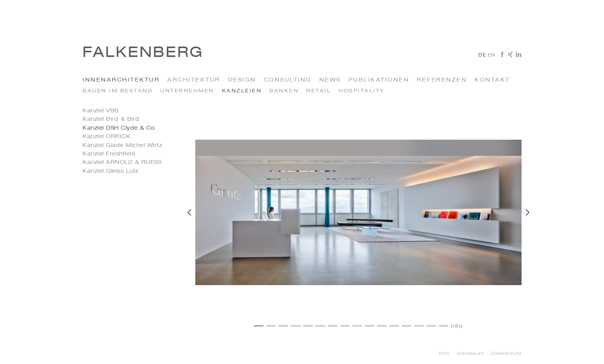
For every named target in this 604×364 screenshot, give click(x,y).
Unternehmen (187, 91)
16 (444, 326)
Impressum (470, 354)
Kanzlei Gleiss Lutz (111, 171)
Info (457, 326)
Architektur (194, 80)
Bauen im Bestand (117, 91)
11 (382, 326)
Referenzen (442, 80)
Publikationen (379, 80)
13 (407, 326)
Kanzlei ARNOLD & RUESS (122, 162)
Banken (284, 91)
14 (419, 326)
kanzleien (242, 91)
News (330, 80)
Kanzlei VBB (101, 111)
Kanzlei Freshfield (109, 154)
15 (431, 326)
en (491, 55)
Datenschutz (507, 354)
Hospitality (362, 91)
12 (394, 326)
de (482, 55)
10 (370, 326)
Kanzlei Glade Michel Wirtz (122, 145)
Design (242, 80)
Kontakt (492, 80)
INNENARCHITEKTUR (121, 80)
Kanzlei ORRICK (106, 137)
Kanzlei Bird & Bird (111, 119)
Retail (319, 91)
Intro (444, 354)
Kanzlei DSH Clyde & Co (119, 128)
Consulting (288, 80)
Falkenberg (143, 53)
